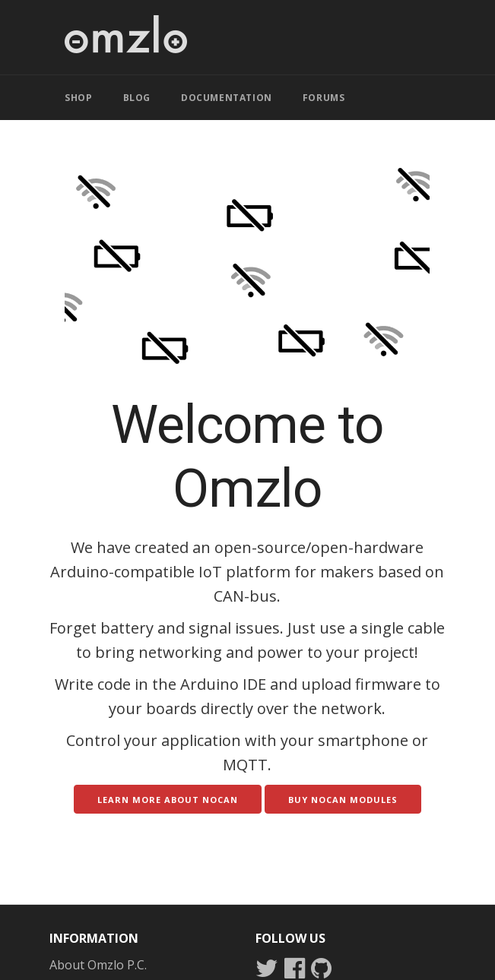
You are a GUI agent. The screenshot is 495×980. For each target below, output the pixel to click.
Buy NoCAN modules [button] (343, 800)
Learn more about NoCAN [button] (168, 800)
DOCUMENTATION (227, 98)
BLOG (137, 98)
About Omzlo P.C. (98, 965)
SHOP (78, 98)
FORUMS (324, 98)
